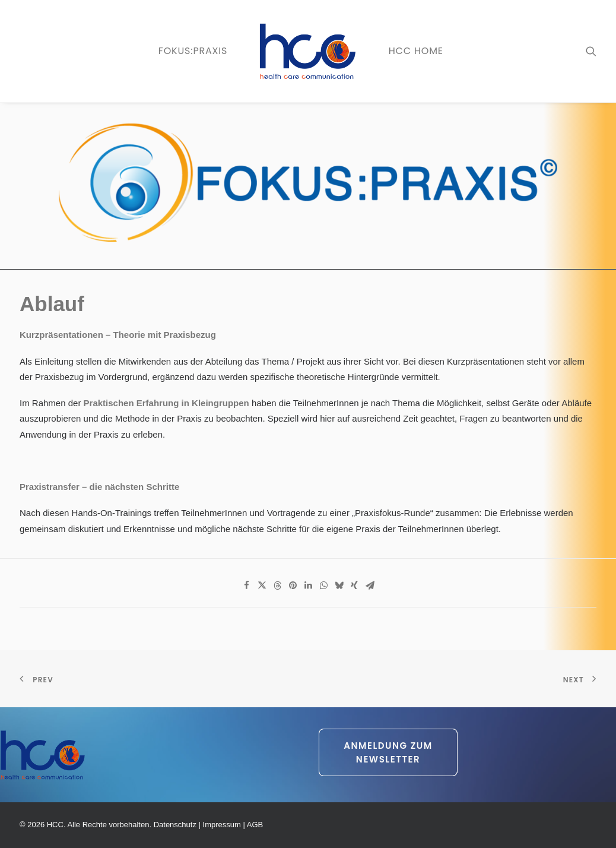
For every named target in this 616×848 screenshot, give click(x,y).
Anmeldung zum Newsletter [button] (390, 752)
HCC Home (416, 51)
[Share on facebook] (246, 586)
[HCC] (308, 51)
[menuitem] (193, 51)
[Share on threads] (277, 586)
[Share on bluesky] (339, 586)
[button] (591, 51)
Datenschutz (175, 825)
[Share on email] (370, 586)
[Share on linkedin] (308, 586)
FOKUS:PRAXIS (193, 51)
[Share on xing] (354, 586)
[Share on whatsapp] (323, 586)
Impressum (222, 825)
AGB (255, 825)
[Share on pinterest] (293, 586)
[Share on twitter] (262, 586)
